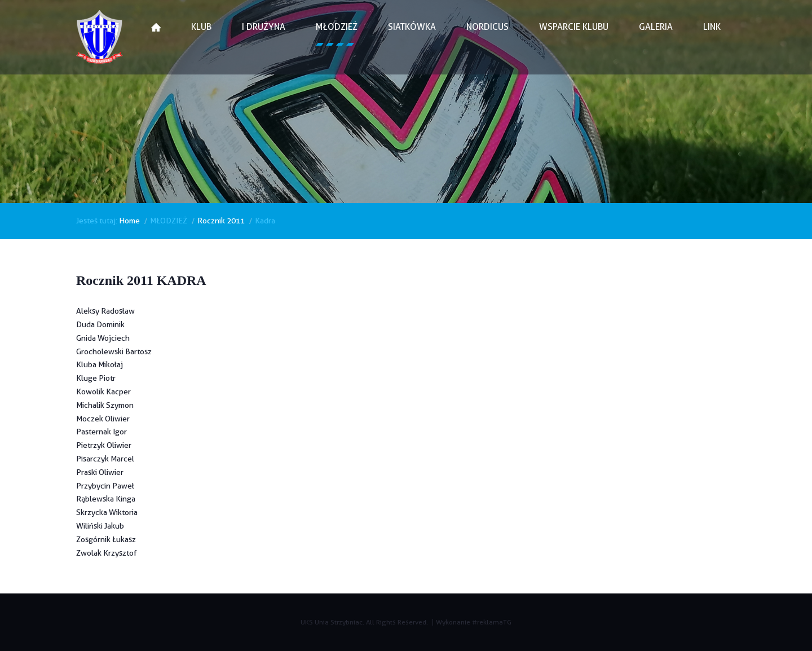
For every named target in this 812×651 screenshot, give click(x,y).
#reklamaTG (492, 622)
